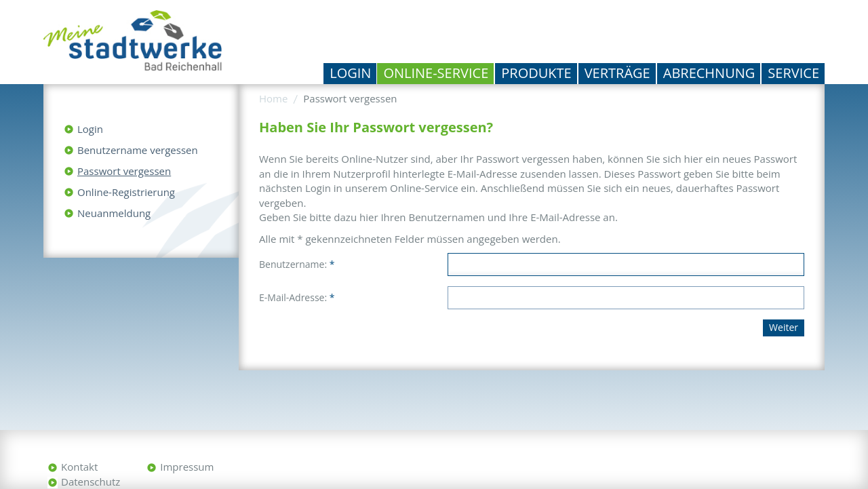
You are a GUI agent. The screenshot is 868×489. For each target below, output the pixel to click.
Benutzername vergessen (138, 150)
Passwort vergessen (124, 171)
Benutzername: (297, 264)
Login (350, 73)
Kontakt (79, 467)
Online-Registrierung (126, 192)
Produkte (536, 73)
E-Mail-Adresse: (297, 297)
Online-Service (436, 73)
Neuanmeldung (114, 213)
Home (273, 98)
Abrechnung (709, 73)
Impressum (187, 467)
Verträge (617, 73)
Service (793, 73)
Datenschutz (91, 482)
